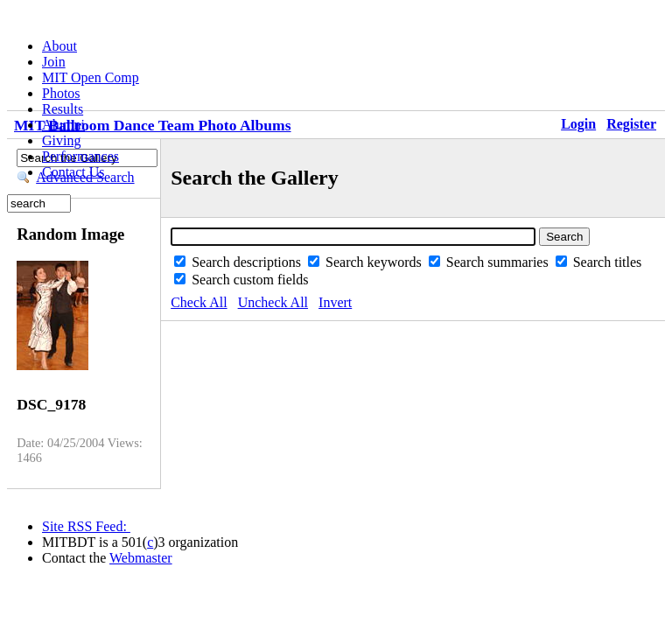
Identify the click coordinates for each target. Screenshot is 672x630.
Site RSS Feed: (86, 526)
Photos (61, 93)
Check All (199, 302)
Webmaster (141, 558)
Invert (335, 302)
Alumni (63, 125)
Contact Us (73, 172)
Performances (80, 156)
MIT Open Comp (91, 77)
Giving (61, 140)
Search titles (608, 262)
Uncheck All (273, 302)
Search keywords (375, 262)
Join (54, 62)
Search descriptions (248, 262)
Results (63, 109)
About (59, 46)
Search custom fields (250, 280)
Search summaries (499, 262)
